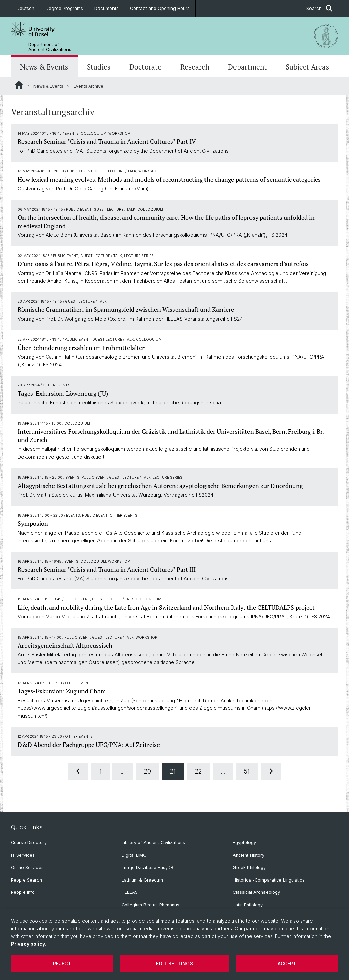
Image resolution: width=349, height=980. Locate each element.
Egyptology (244, 843)
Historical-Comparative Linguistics (269, 880)
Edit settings (174, 963)
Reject (62, 963)
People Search (26, 880)
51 (247, 771)
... (123, 771)
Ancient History (249, 855)
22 (198, 771)
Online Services (27, 867)
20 (147, 771)
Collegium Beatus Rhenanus (150, 905)
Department (247, 67)
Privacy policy (28, 944)
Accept (287, 963)
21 (173, 771)
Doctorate (145, 67)
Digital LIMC (134, 855)
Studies (99, 67)
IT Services (23, 855)
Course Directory (29, 843)
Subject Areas (307, 67)
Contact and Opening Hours (160, 8)
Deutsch (26, 8)
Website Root (19, 85)
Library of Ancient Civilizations (153, 843)
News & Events (44, 67)
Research (195, 67)
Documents (107, 8)
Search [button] (319, 8)
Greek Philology (249, 867)
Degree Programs (64, 8)
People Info (23, 892)
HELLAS (130, 892)
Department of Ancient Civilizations (50, 47)
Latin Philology (248, 905)
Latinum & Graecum (142, 880)
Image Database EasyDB (148, 867)
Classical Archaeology (256, 892)
